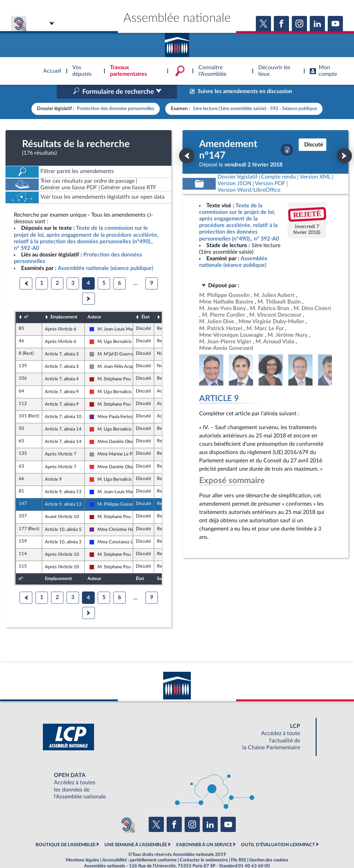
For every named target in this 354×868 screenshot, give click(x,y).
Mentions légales (82, 845)
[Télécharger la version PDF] (287, 135)
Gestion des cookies (269, 845)
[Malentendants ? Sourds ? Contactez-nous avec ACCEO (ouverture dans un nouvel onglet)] (127, 810)
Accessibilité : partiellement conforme (139, 845)
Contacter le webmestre (204, 845)
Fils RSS (239, 845)
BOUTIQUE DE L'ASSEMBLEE (66, 830)
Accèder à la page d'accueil (177, 43)
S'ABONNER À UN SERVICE (204, 830)
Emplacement (64, 302)
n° (26, 302)
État (146, 302)
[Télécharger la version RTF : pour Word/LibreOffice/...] (249, 176)
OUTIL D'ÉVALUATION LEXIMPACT (278, 830)
